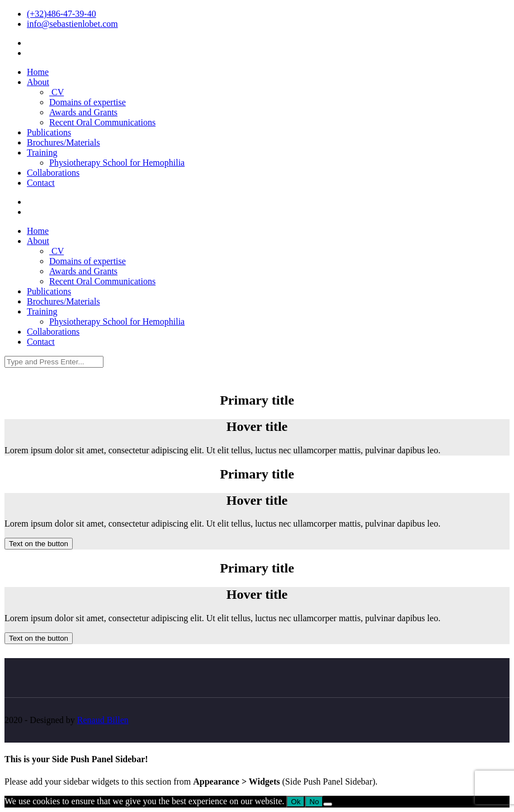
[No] (328, 804)
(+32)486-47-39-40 (62, 14)
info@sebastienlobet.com (72, 24)
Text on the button (39, 544)
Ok (296, 802)
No (314, 802)
